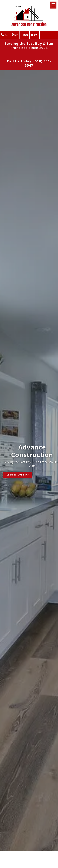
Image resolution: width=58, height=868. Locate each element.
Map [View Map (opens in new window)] (15, 35)
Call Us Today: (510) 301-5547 (29, 63)
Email (34, 35)
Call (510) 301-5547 (18, 475)
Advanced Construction (29, 24)
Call (5, 35)
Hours (25, 35)
